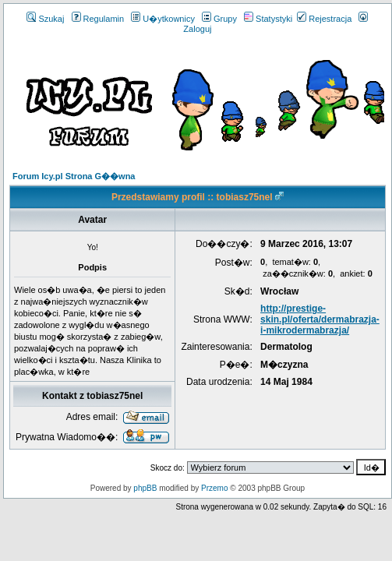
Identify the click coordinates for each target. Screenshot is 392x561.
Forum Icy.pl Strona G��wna (74, 176)
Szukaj (45, 19)
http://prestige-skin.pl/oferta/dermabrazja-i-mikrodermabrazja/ (320, 319)
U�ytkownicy (163, 19)
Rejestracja (324, 19)
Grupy (219, 19)
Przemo (214, 488)
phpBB (145, 488)
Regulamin (98, 19)
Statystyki (268, 19)
